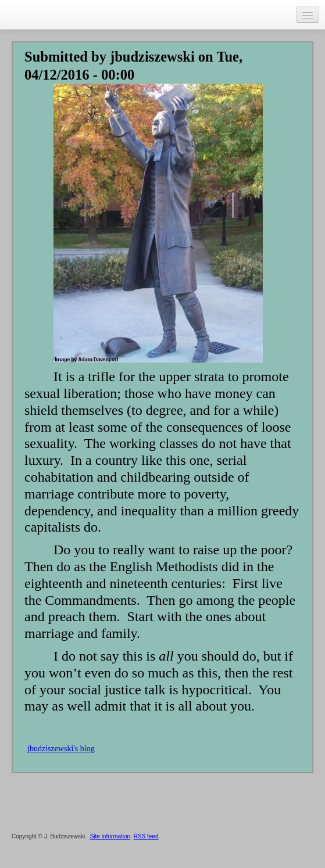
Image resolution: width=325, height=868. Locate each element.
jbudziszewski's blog (61, 749)
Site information (110, 836)
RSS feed (146, 836)
